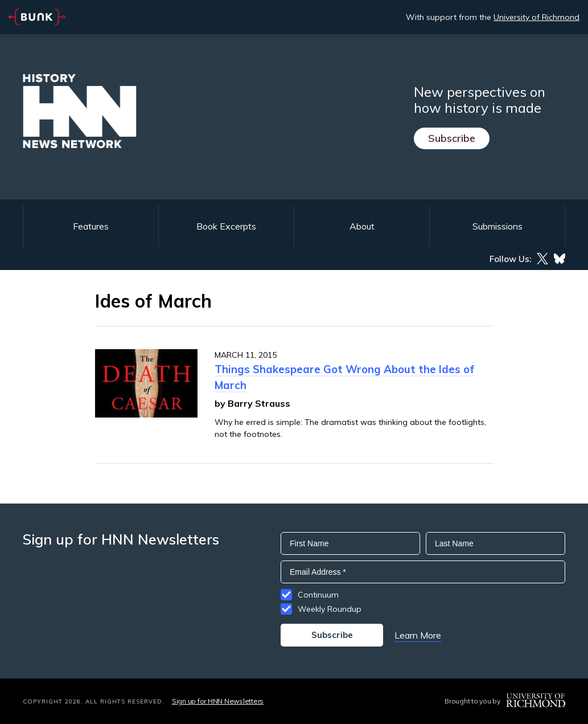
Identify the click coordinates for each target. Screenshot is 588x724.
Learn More (418, 635)
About (362, 226)
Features (91, 226)
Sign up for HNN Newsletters (218, 701)
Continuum (318, 595)
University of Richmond (536, 17)
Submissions (497, 226)
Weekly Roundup (330, 609)
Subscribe (452, 138)
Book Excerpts (226, 226)
